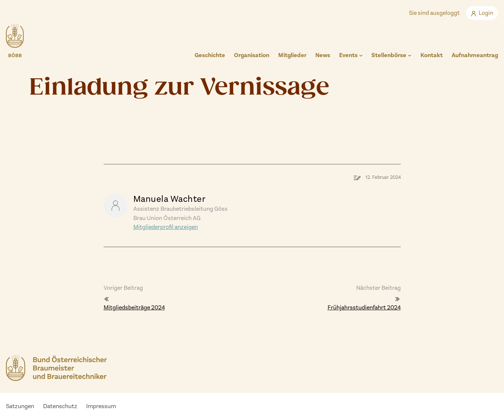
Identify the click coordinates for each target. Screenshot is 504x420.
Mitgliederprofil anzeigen (166, 227)
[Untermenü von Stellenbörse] (410, 55)
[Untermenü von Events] (361, 55)
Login (482, 13)
